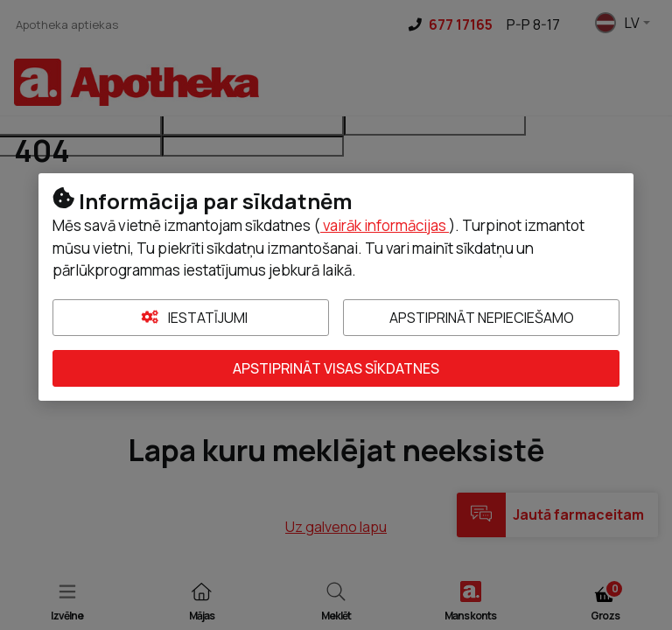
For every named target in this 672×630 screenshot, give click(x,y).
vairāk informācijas (385, 225)
